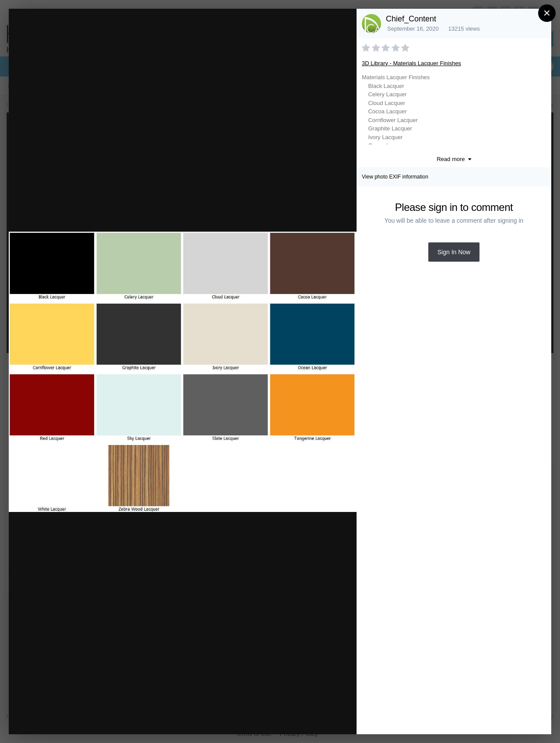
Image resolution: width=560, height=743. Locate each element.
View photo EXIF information (395, 177)
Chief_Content (411, 19)
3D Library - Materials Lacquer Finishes (411, 63)
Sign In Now (454, 252)
